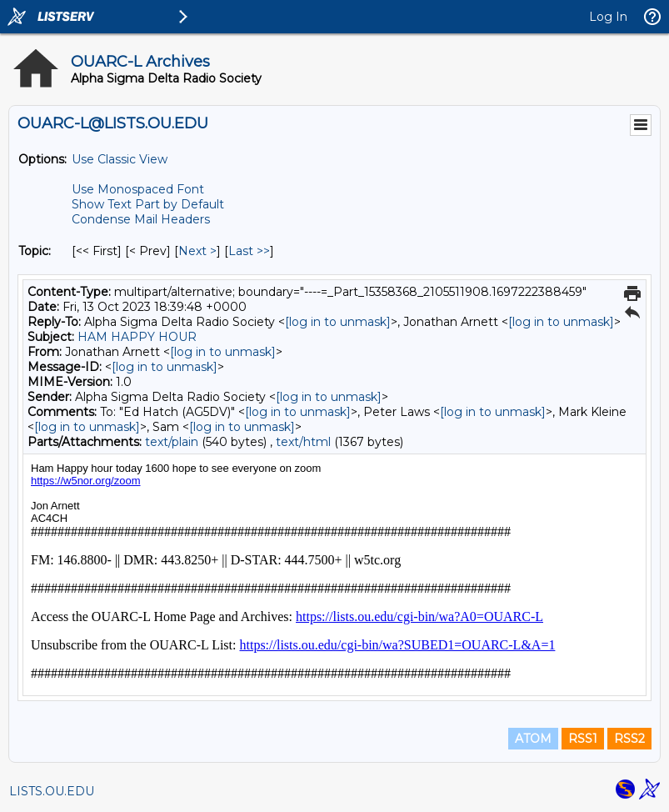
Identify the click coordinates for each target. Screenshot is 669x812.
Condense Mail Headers (141, 219)
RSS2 (629, 739)
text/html (303, 442)
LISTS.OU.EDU (52, 791)
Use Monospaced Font (138, 189)
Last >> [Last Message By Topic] (249, 251)
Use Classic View (120, 159)
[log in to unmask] (338, 322)
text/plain (172, 442)
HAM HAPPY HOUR (137, 337)
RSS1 (583, 739)
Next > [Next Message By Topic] (197, 251)
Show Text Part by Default (148, 204)
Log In (608, 17)
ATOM (533, 739)
